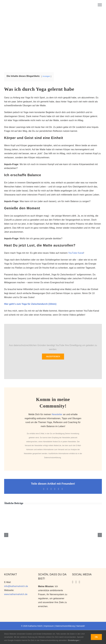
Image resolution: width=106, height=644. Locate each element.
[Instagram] (73, 582)
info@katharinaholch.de (16, 586)
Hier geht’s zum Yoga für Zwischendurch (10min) (30, 304)
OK (96, 637)
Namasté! (81, 626)
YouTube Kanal (76, 253)
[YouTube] (76, 582)
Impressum (49, 626)
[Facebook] (79, 582)
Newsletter (57, 414)
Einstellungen (74, 640)
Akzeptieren (53, 357)
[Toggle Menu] (100, 5)
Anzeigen (46, 76)
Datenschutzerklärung (53, 458)
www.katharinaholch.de (16, 594)
